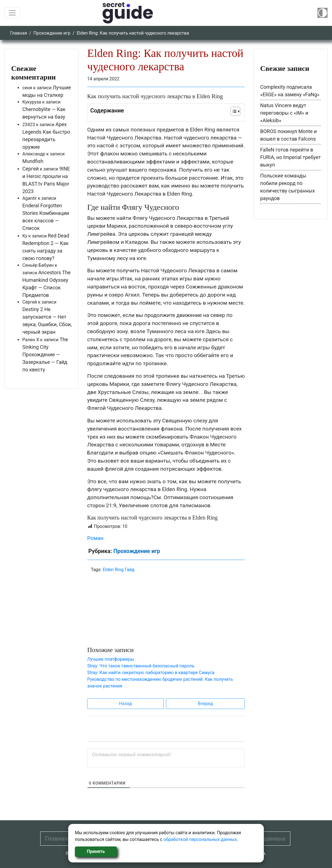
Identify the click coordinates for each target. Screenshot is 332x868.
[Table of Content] (235, 111)
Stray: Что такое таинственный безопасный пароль (141, 666)
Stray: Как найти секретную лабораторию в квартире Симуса (151, 673)
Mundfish (33, 161)
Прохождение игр (52, 33)
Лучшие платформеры (111, 659)
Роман (95, 538)
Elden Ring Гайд (118, 570)
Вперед (206, 704)
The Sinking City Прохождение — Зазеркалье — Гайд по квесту (45, 354)
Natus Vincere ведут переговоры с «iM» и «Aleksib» (284, 113)
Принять (96, 851)
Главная (19, 33)
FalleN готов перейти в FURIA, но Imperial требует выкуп (290, 157)
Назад (126, 704)
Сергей (31, 169)
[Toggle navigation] (12, 13)
